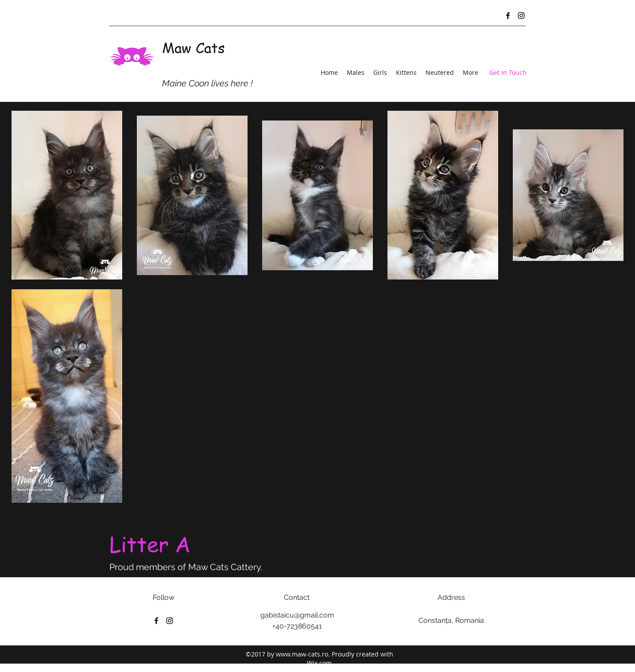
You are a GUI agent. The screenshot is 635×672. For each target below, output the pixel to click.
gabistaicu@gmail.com (297, 615)
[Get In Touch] (508, 73)
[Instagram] (521, 16)
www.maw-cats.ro (302, 654)
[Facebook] (508, 16)
